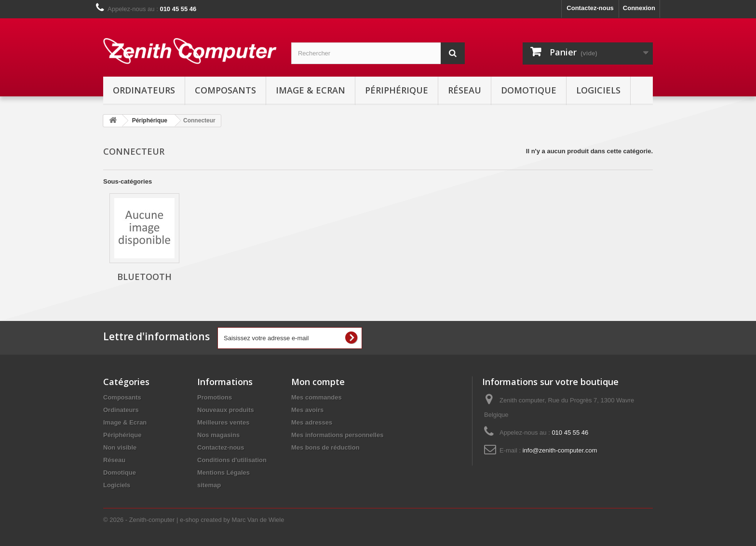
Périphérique (397, 90)
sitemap (209, 485)
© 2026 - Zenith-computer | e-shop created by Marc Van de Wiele (194, 520)
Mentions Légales (223, 473)
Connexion (639, 8)
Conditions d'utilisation (232, 460)
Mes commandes (317, 397)
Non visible (120, 447)
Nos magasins (218, 435)
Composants (225, 90)
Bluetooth (144, 277)
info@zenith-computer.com (560, 450)
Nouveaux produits (226, 410)
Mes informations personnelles (337, 435)
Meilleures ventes (223, 422)
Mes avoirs (307, 410)
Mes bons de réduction (325, 447)
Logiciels (598, 90)
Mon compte (318, 382)
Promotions (215, 397)
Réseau (465, 90)
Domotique (529, 90)
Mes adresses (312, 422)
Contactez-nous (590, 8)
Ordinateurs (144, 90)
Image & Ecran (310, 90)
